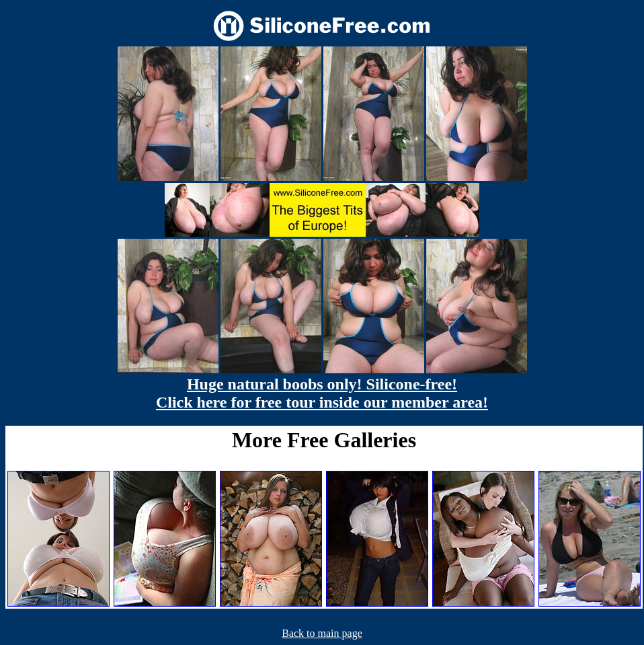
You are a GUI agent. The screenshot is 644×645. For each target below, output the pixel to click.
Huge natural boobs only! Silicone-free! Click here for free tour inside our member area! (322, 393)
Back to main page (322, 633)
